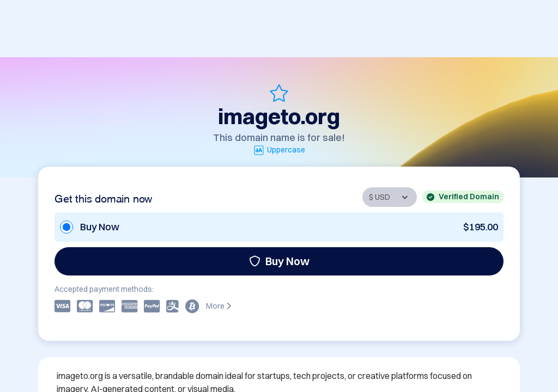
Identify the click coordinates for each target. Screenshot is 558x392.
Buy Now (279, 261)
